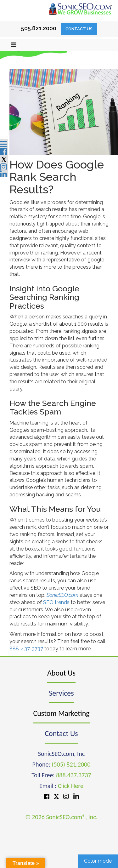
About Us (61, 673)
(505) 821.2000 (71, 764)
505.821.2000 (39, 28)
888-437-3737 (26, 649)
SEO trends (56, 602)
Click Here (71, 786)
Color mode (98, 861)
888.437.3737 (73, 775)
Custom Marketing (61, 713)
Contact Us (79, 29)
